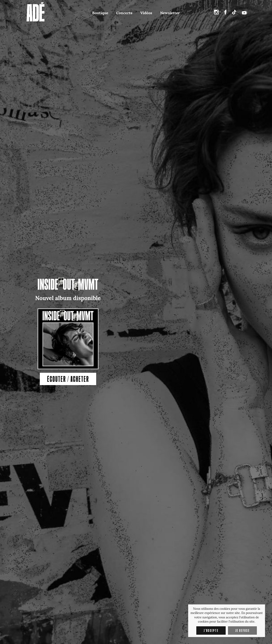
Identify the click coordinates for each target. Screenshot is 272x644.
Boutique (100, 13)
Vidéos (146, 13)
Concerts (124, 13)
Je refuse (242, 630)
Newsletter (170, 13)
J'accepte (211, 630)
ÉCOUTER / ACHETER (68, 379)
